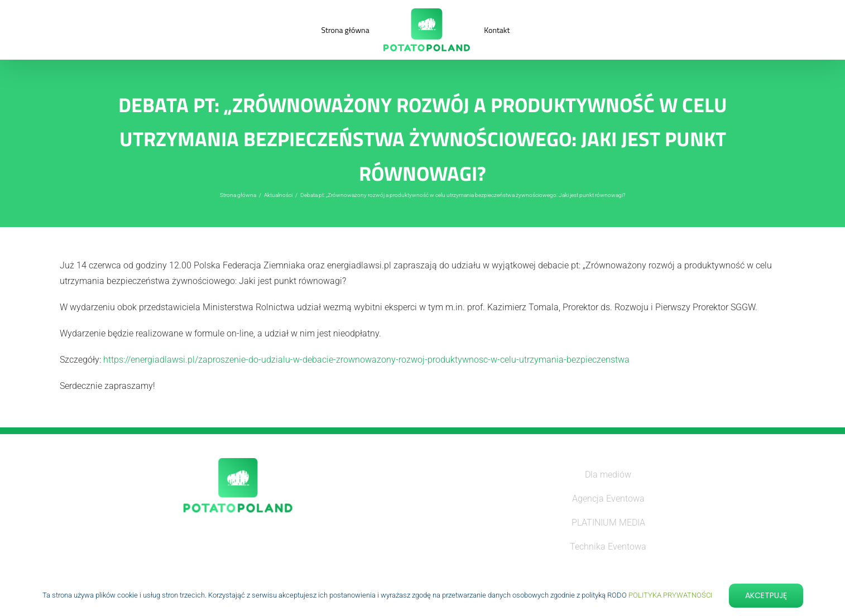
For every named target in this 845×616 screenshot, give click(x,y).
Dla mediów (608, 475)
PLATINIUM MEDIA (608, 523)
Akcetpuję (766, 595)
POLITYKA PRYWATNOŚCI (670, 595)
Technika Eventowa (608, 547)
